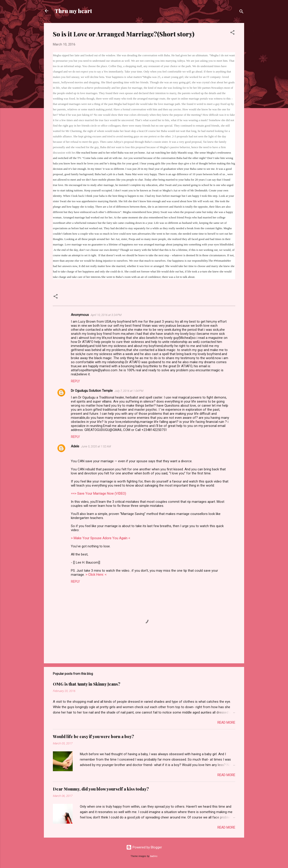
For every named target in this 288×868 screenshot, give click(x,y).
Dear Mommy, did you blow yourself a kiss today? (101, 789)
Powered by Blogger (144, 847)
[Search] (241, 12)
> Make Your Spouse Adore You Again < (100, 538)
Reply (75, 381)
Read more (226, 723)
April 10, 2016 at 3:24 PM (106, 315)
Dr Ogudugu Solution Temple (92, 391)
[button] (232, 33)
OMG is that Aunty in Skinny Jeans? (87, 684)
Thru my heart (73, 11)
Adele (75, 446)
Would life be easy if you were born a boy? (93, 737)
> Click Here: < (96, 575)
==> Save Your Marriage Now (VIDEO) (98, 494)
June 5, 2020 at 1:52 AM (96, 446)
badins (154, 856)
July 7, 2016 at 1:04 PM (129, 391)
